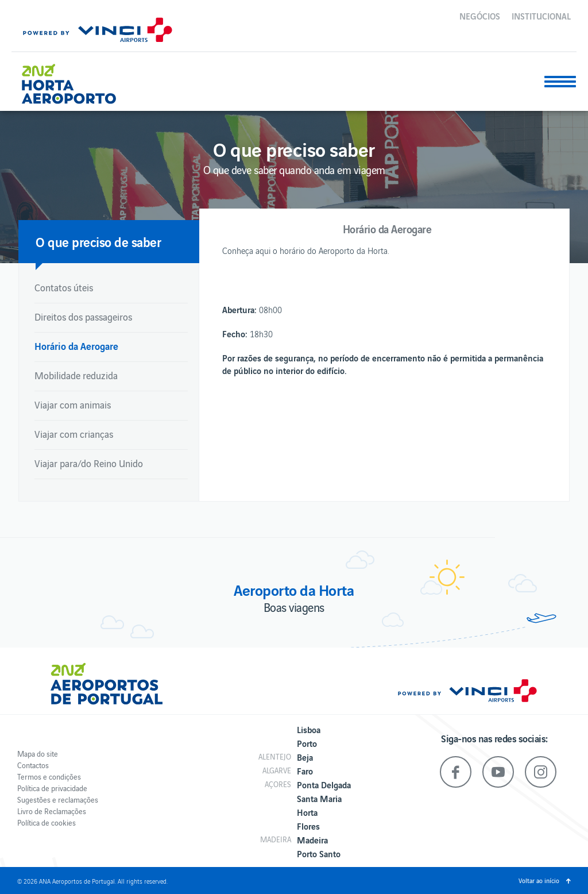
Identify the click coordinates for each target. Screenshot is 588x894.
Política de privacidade (52, 788)
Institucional (541, 16)
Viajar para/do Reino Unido (89, 463)
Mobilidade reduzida (76, 375)
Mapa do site (38, 754)
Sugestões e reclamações (58, 799)
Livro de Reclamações (52, 811)
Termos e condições (49, 777)
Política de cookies (47, 822)
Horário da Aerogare (76, 346)
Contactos (33, 765)
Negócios (480, 16)
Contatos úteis (64, 287)
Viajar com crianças (74, 434)
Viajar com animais (73, 404)
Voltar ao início (539, 880)
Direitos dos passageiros (83, 317)
